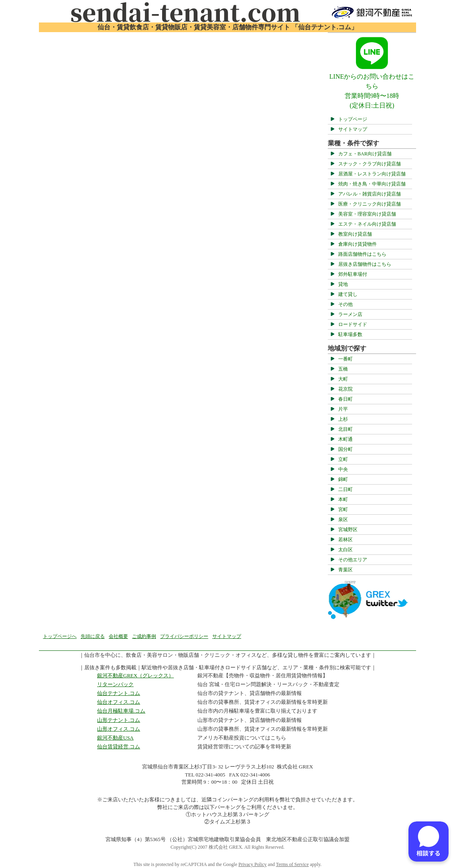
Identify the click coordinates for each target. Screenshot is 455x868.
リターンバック (115, 684)
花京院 (345, 389)
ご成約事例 (144, 636)
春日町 (345, 399)
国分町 (345, 449)
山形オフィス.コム (119, 729)
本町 (343, 499)
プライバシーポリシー (184, 636)
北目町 (345, 429)
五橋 (343, 369)
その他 (345, 304)
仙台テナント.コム (119, 693)
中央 (343, 469)
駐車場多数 (350, 334)
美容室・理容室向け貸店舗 (367, 214)
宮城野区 (348, 530)
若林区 (345, 540)
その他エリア (353, 560)
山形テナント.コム (119, 720)
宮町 (343, 509)
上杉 (343, 419)
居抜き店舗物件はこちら (365, 264)
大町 (343, 379)
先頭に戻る (93, 636)
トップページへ (60, 636)
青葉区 (345, 570)
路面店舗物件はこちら (362, 254)
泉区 (343, 520)
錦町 (343, 479)
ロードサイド (353, 324)
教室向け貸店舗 (355, 234)
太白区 (345, 550)
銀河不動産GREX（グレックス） (135, 675)
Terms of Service (292, 864)
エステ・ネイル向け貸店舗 (367, 224)
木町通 (345, 439)
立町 (343, 459)
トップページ (353, 119)
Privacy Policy (252, 864)
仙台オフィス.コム (119, 702)
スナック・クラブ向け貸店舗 (370, 164)
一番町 (345, 359)
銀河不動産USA (115, 738)
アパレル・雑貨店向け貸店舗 (370, 194)
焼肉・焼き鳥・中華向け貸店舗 (372, 184)
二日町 (345, 489)
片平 (343, 409)
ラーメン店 (350, 314)
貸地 (343, 284)
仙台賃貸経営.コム (119, 747)
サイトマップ (353, 129)
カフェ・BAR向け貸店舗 (365, 154)
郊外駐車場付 (353, 274)
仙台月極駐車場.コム (121, 711)
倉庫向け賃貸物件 (357, 244)
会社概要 (118, 636)
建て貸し (348, 294)
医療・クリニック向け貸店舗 (370, 204)
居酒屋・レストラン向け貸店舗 (372, 174)
